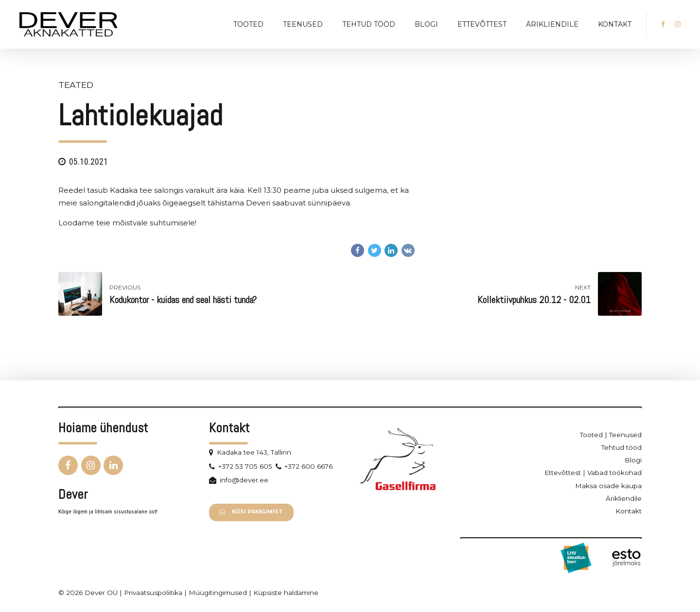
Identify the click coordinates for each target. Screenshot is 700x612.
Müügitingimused (218, 593)
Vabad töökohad (614, 473)
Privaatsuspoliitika (153, 593)
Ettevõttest (482, 24)
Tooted (248, 24)
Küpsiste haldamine (286, 593)
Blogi (426, 24)
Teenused (303, 24)
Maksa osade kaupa (608, 486)
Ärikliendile (552, 24)
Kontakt (615, 24)
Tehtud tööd (369, 24)
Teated (76, 85)
